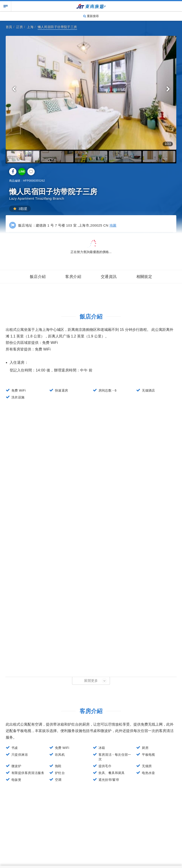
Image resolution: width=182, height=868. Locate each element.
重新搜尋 (91, 16)
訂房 (20, 27)
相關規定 (144, 277)
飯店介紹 (38, 277)
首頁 (9, 27)
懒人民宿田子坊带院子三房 (57, 27)
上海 (30, 27)
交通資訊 (109, 277)
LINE (22, 172)
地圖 (113, 225)
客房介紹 (73, 277)
